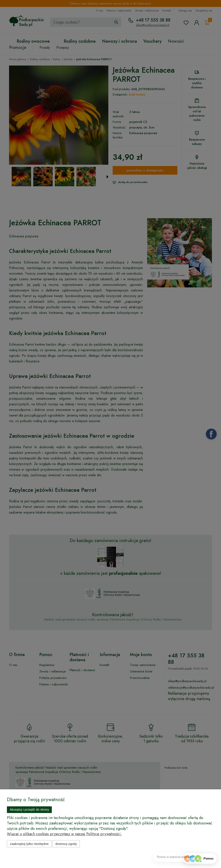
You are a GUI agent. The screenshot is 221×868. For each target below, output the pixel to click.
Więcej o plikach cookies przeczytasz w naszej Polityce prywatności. (64, 834)
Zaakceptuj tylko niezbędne (29, 844)
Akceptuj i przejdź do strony (29, 809)
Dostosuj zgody (66, 844)
